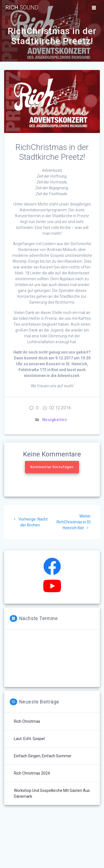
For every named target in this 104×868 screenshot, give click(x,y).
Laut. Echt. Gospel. (30, 739)
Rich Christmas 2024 (32, 773)
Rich (22, 8)
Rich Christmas (27, 721)
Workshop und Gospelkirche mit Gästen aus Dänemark (52, 793)
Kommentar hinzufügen (52, 467)
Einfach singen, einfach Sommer (43, 756)
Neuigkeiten (55, 420)
